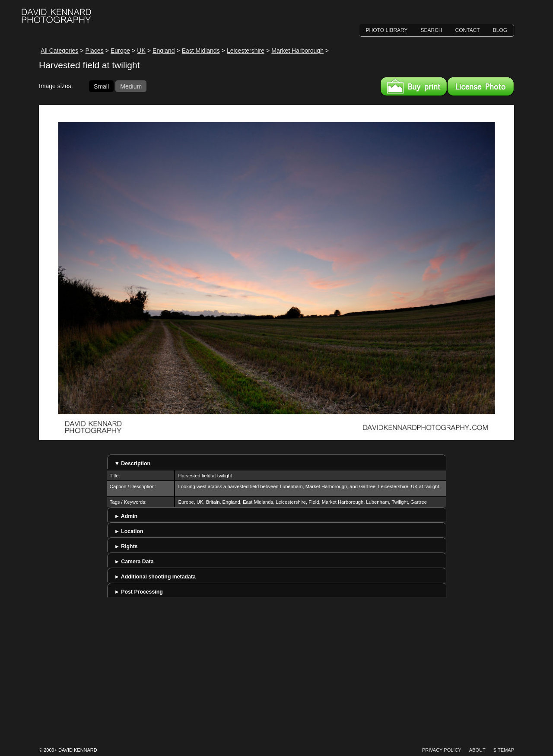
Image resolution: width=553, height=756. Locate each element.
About (477, 750)
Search (432, 30)
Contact (468, 30)
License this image (481, 86)
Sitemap (504, 750)
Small (101, 86)
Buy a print (414, 86)
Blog (500, 30)
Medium (131, 86)
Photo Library (387, 30)
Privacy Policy (442, 750)
